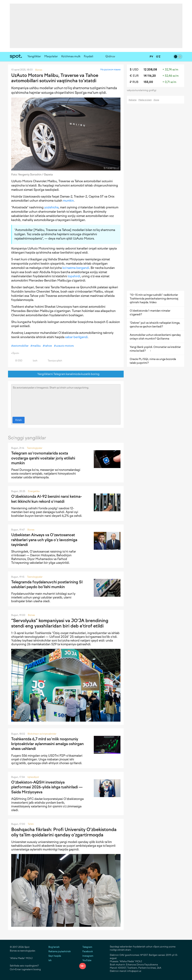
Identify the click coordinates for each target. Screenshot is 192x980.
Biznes (31, 530)
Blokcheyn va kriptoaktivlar (42, 734)
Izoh (33, 361)
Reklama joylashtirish (60, 951)
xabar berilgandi (76, 337)
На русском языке (110, 69)
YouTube (85, 960)
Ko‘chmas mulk (71, 56)
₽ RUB (134, 82)
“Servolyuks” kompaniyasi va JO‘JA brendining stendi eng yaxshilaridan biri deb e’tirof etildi (60, 623)
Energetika (34, 491)
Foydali (89, 56)
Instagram (86, 956)
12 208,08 (150, 69)
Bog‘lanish (54, 947)
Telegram (86, 947)
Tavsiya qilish (53, 361)
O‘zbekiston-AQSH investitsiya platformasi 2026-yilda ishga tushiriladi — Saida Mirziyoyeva (47, 787)
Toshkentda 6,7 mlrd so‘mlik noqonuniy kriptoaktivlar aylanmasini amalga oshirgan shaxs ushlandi (47, 744)
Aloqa (156, 100)
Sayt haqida (55, 956)
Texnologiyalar (35, 448)
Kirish (19, 420)
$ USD (134, 69)
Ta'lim (31, 824)
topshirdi (74, 276)
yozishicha (51, 207)
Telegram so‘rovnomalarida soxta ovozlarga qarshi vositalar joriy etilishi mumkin (43, 458)
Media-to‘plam (145, 100)
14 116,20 (150, 76)
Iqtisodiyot (33, 777)
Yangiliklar (34, 56)
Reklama (133, 100)
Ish (50, 960)
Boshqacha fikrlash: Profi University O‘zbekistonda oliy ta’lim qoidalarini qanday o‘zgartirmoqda (64, 832)
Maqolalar (51, 56)
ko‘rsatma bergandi (76, 268)
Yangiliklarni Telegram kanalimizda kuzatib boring (66, 374)
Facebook (86, 951)
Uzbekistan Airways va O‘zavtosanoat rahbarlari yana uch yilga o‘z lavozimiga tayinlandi (44, 540)
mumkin (68, 201)
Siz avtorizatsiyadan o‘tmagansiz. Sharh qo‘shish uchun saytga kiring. (66, 400)
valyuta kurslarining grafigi (143, 90)
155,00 (148, 82)
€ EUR (134, 76)
